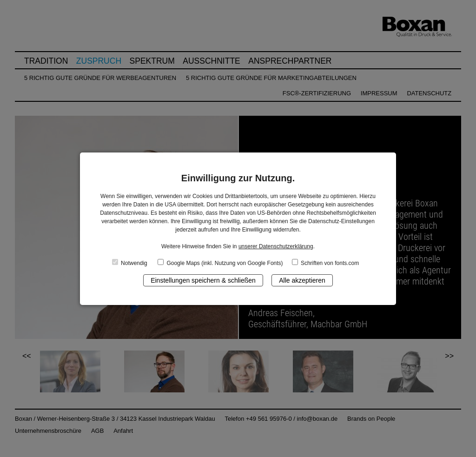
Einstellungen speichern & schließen (203, 280)
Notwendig (130, 263)
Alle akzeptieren (302, 280)
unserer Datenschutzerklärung (276, 246)
